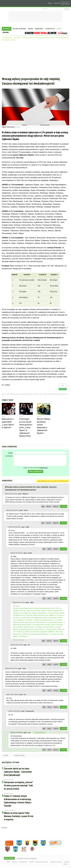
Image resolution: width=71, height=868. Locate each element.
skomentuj (64, 506)
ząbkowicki (65, 3)
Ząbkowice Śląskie (27, 394)
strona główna (7, 38)
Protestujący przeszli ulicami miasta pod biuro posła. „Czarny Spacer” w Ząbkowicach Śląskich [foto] (26, 427)
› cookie (44, 9)
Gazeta (59, 29)
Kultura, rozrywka (19, 29)
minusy (56, 506)
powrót (6, 755)
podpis (10, 453)
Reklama (6, 33)
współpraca (23, 862)
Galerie (30, 29)
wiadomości (17, 38)
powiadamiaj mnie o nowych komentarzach (53, 481)
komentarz (9, 456)
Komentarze (39, 29)
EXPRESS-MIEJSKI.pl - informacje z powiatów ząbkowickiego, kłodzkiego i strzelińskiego (17, 3)
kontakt (31, 862)
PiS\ (67, 394)
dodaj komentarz (35, 471)
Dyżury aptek (50, 29)
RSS (8, 862)
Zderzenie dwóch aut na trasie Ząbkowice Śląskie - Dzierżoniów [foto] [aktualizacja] (18, 772)
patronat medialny (42, 862)
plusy (49, 506)
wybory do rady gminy (40, 394)
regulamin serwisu (56, 862)
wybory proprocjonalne (13, 394)
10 (63, 385)
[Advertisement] (36, 60)
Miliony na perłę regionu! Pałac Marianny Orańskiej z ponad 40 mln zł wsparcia (19, 816)
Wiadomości (7, 29)
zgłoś (43, 506)
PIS (3, 396)
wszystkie (57, 3)
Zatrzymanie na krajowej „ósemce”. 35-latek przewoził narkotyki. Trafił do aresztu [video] (19, 786)
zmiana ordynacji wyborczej (57, 394)
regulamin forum (43, 468)
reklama (15, 862)
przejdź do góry (19, 755)
